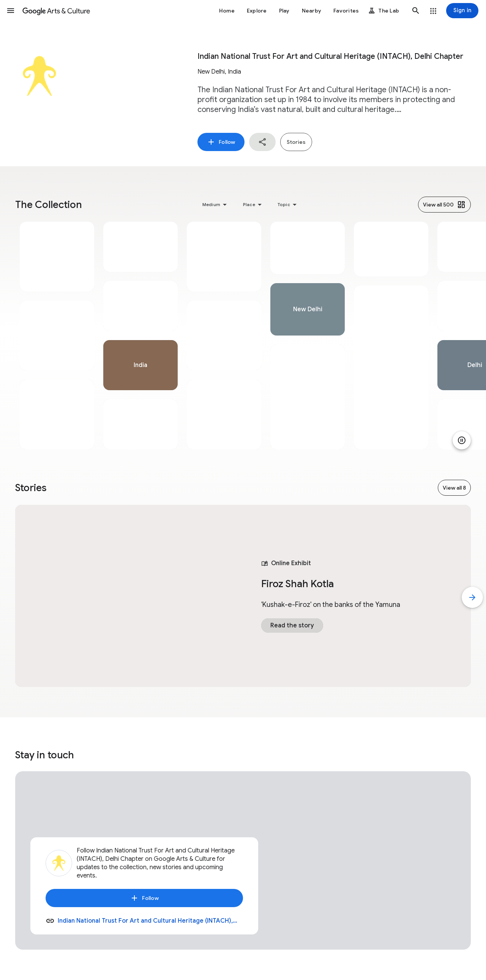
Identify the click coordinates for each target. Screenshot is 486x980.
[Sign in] (462, 11)
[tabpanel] (57, 336)
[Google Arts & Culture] (56, 11)
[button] (11, 11)
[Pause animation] (462, 440)
